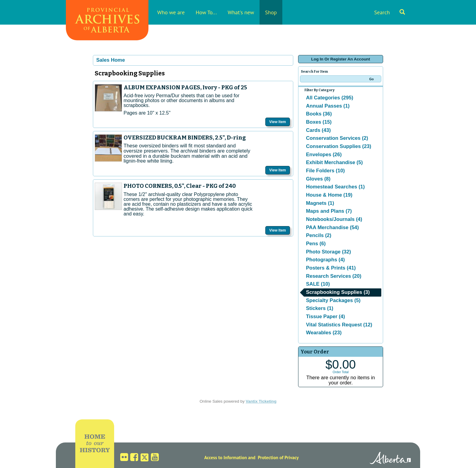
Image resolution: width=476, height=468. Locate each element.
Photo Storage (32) (328, 252)
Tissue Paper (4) (325, 317)
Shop (271, 12)
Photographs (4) (325, 260)
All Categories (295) (330, 98)
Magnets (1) (320, 203)
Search (389, 12)
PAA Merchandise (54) (332, 227)
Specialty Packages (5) (333, 300)
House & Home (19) (329, 195)
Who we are (171, 12)
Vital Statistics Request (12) (339, 325)
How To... (206, 12)
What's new (241, 12)
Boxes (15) (319, 122)
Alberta (390, 459)
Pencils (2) (319, 235)
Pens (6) (316, 244)
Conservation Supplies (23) (339, 146)
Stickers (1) (320, 308)
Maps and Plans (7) (329, 211)
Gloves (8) (318, 179)
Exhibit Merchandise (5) (334, 162)
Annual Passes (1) (328, 106)
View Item (278, 122)
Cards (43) (318, 130)
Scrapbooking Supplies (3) (338, 292)
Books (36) (319, 114)
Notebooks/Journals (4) (334, 219)
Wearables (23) (324, 333)
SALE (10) (318, 284)
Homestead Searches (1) (335, 187)
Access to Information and (230, 457)
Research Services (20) (334, 276)
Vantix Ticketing (261, 401)
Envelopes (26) (324, 155)
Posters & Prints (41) (331, 268)
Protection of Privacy (278, 457)
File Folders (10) (325, 171)
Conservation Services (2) (337, 138)
